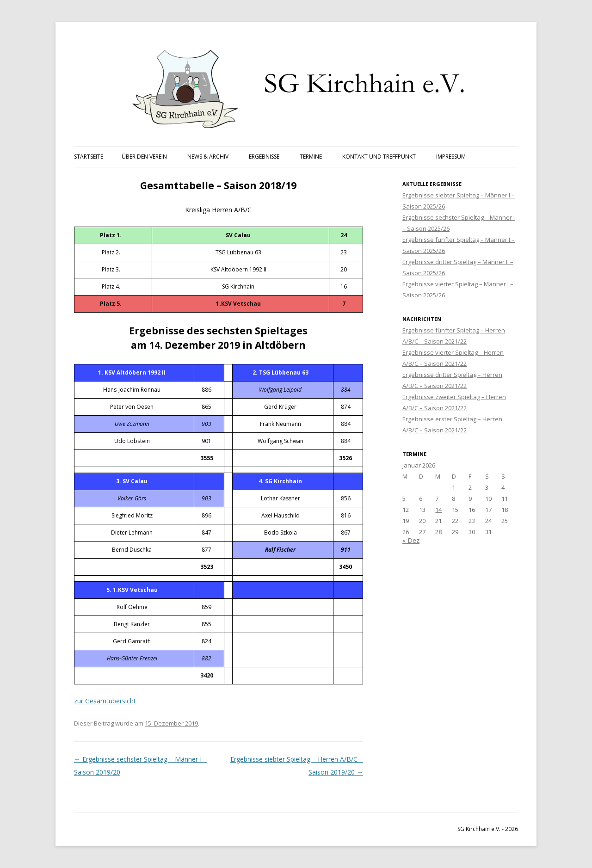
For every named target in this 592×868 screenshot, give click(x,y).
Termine (311, 157)
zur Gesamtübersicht (105, 701)
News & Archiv (208, 157)
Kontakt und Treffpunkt (379, 157)
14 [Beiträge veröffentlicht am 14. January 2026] (438, 510)
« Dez (411, 540)
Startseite (89, 157)
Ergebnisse (264, 157)
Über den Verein (144, 157)
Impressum (451, 157)
